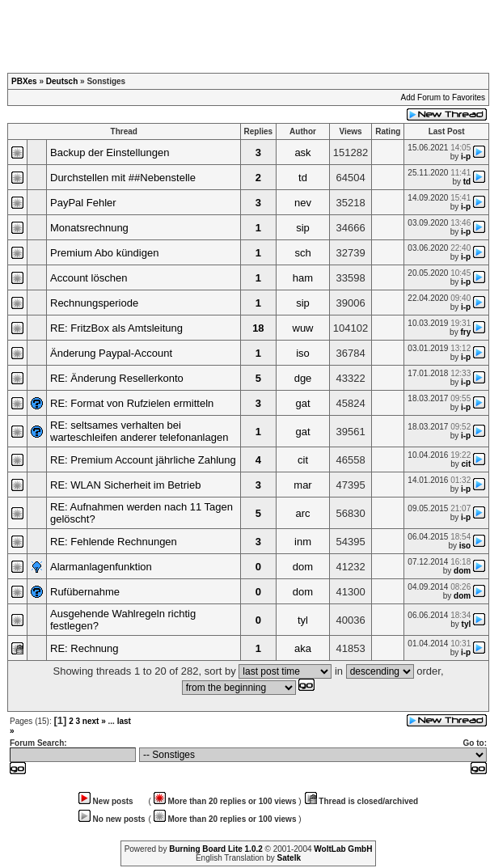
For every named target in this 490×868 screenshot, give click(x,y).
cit (303, 460)
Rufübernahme (85, 592)
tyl (303, 620)
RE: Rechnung (84, 648)
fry (465, 332)
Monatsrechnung (89, 228)
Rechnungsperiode (94, 303)
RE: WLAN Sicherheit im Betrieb (125, 485)
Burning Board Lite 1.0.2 (216, 849)
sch (302, 253)
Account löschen (89, 278)
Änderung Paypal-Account (111, 353)
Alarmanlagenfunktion (101, 567)
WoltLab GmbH (343, 849)
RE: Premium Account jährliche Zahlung (143, 460)
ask (302, 152)
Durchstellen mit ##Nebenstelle (123, 178)
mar (302, 485)
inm (303, 542)
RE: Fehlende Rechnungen (114, 542)
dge (303, 378)
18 (258, 328)
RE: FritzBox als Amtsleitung (116, 328)
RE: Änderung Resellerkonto (117, 378)
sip (303, 228)
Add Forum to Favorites (443, 97)
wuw (303, 328)
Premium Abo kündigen (104, 253)
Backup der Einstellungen (110, 152)
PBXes (24, 81)
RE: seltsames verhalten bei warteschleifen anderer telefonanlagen (139, 431)
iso (303, 353)
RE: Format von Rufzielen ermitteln (132, 403)
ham (303, 278)
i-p (466, 157)
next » (94, 721)
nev (303, 203)
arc (302, 513)
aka (303, 648)
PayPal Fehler (83, 203)
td (303, 178)
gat (302, 403)
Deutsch (62, 81)
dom (303, 567)
